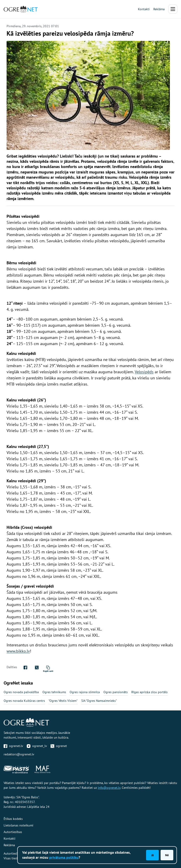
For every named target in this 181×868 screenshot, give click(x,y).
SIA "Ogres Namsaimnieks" (99, 701)
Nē (167, 855)
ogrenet (59, 746)
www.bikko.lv (18, 651)
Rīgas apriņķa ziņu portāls (149, 692)
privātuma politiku (64, 857)
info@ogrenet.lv (109, 788)
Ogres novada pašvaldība (21, 692)
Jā (152, 855)
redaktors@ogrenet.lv (19, 754)
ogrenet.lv (13, 746)
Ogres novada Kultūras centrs (24, 701)
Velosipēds (144, 372)
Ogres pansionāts (116, 692)
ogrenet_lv (37, 746)
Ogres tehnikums (54, 692)
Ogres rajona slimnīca (85, 692)
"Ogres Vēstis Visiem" (63, 701)
